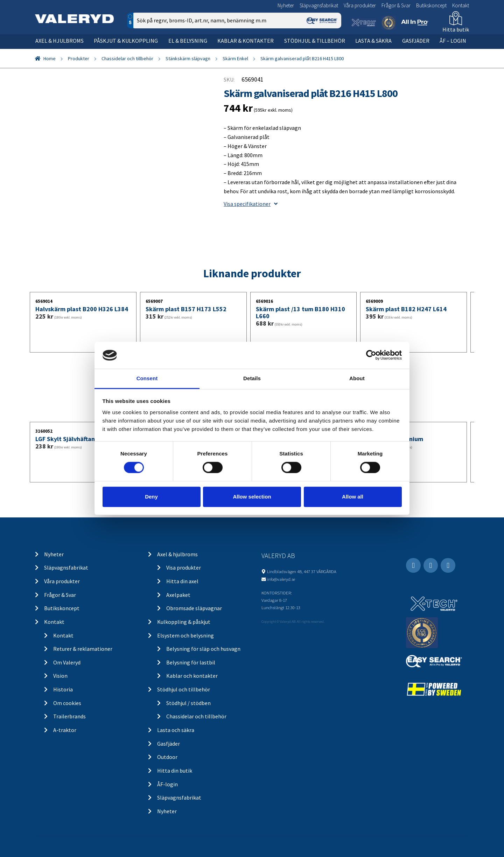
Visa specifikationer (251, 204)
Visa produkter (184, 567)
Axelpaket (178, 595)
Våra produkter (360, 5)
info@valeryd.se (281, 579)
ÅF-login (167, 784)
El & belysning (188, 41)
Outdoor (167, 757)
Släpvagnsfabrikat (319, 5)
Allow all (353, 497)
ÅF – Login (453, 41)
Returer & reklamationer (83, 649)
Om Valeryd (67, 662)
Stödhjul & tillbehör (315, 41)
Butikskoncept (431, 5)
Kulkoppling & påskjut (184, 622)
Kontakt (461, 5)
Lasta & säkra (373, 41)
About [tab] (357, 378)
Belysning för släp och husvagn (203, 649)
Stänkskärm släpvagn (188, 58)
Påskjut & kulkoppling (126, 41)
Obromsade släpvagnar (194, 608)
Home (50, 58)
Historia (63, 689)
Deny (151, 497)
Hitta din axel (182, 581)
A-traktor (65, 730)
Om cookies (67, 703)
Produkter (79, 58)
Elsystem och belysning (185, 635)
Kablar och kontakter (192, 676)
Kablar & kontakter (246, 41)
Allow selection (252, 497)
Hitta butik (456, 29)
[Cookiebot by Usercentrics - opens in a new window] (371, 355)
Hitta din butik (175, 771)
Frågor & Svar (396, 5)
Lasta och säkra (176, 730)
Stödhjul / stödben (188, 703)
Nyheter (286, 5)
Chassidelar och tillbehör (127, 58)
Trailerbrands (69, 716)
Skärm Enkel (235, 58)
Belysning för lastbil (191, 662)
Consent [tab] (147, 378)
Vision (60, 676)
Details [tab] (252, 378)
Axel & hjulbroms (59, 41)
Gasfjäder (416, 41)
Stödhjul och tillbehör (184, 689)
